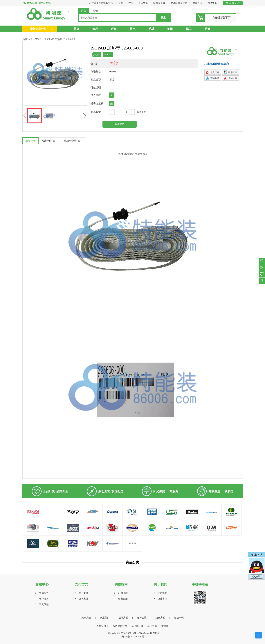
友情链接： (103, 626)
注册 (131, 3)
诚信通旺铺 (137, 626)
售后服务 (44, 593)
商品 (84, 11)
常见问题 (44, 604)
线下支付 (83, 599)
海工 (189, 29)
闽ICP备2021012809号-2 (134, 637)
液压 (95, 29)
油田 (170, 29)
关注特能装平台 (179, 3)
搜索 (163, 18)
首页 (76, 29)
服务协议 (142, 618)
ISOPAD (108, 55)
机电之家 (152, 626)
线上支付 (83, 593)
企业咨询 (162, 599)
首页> (39, 39)
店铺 (95, 11)
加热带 (97, 55)
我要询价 (120, 124)
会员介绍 (123, 599)
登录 (121, 3)
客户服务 (44, 599)
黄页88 (165, 626)
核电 (133, 29)
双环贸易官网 (120, 626)
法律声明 (123, 618)
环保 (114, 29)
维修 (208, 29)
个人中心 (143, 3)
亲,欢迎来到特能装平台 (101, 3)
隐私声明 (160, 618)
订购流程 (123, 593)
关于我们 (86, 618)
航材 (151, 29)
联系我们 (105, 618)
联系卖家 (233, 72)
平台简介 (162, 593)
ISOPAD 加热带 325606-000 (60, 39)
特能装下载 (160, 3)
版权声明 (179, 618)
